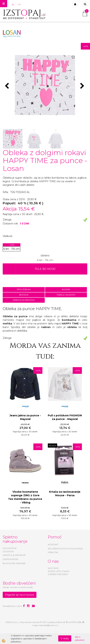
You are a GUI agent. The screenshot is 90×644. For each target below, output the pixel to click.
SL (13, 4)
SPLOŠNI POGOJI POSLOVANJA (65, 549)
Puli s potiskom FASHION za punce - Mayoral (65, 417)
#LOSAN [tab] (66, 289)
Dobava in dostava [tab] (24, 300)
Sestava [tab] (24, 295)
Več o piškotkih (80, 638)
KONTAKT (53, 544)
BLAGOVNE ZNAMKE (14, 563)
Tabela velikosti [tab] (66, 295)
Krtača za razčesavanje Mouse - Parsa (65, 494)
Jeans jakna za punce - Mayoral (25, 417)
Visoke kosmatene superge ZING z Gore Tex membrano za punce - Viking (25, 497)
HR (19, 4)
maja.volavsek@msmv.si (45, 625)
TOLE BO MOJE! (45, 269)
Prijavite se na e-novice (20, 595)
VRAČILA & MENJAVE (14, 555)
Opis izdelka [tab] (24, 289)
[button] (83, 86)
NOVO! (52, 446)
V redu (65, 638)
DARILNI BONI (10, 559)
